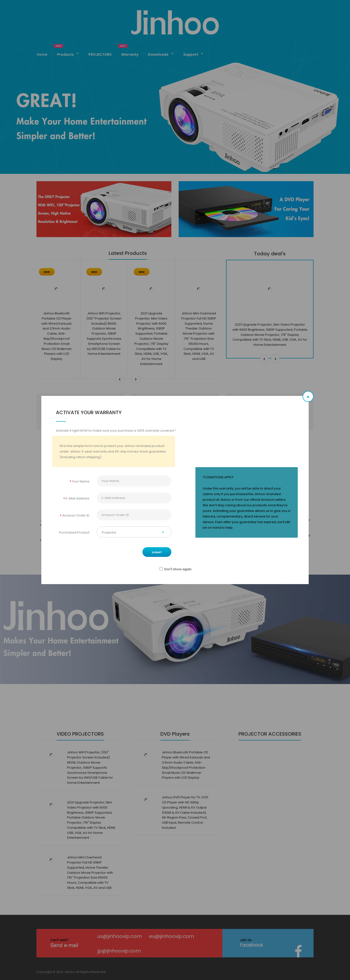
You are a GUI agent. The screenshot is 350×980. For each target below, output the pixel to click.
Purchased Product (74, 532)
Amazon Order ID (76, 515)
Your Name (81, 481)
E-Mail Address (78, 498)
